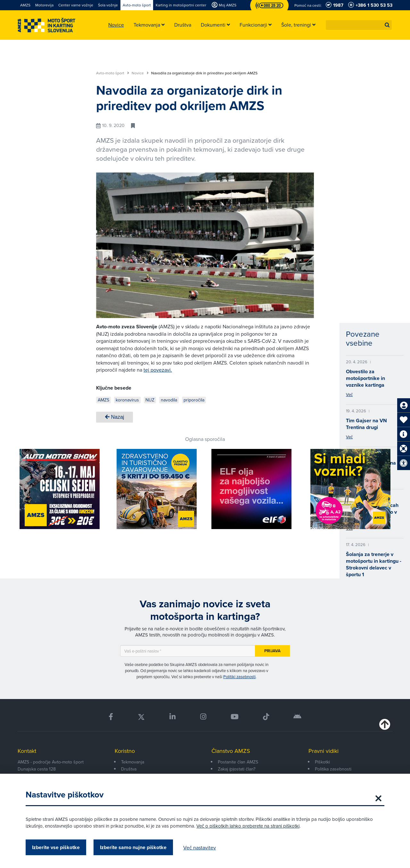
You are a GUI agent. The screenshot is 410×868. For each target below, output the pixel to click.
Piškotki (322, 762)
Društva (129, 769)
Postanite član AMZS (238, 762)
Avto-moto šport (113, 73)
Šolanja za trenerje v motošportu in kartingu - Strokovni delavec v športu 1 (374, 564)
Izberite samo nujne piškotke (133, 847)
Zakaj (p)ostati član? (237, 769)
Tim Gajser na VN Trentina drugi (366, 424)
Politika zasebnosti (333, 769)
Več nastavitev (200, 847)
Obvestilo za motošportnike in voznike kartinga (365, 378)
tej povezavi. (158, 370)
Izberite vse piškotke (56, 847)
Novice (140, 73)
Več (349, 394)
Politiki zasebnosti (239, 677)
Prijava (272, 651)
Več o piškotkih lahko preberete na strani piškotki (248, 826)
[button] (387, 25)
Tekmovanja (133, 762)
